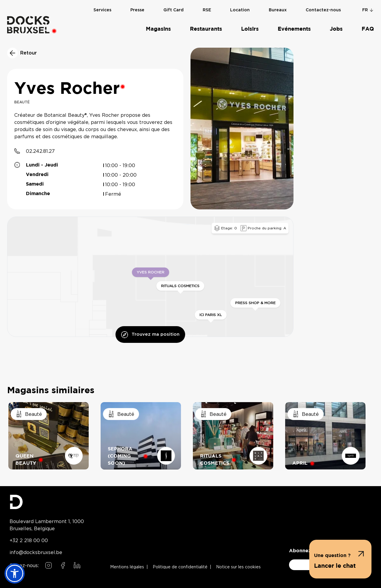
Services (102, 15)
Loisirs (250, 29)
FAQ (368, 29)
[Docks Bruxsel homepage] (47, 502)
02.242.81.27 (40, 151)
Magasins (158, 29)
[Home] (28, 25)
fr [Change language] (368, 10)
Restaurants (206, 29)
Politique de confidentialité (180, 567)
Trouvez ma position (150, 335)
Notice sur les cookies (238, 567)
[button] (340, 559)
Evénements (294, 29)
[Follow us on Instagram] (49, 565)
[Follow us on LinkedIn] (77, 565)
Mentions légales (127, 567)
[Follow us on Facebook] (63, 565)
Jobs (336, 29)
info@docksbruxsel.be (36, 552)
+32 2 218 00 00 (29, 540)
